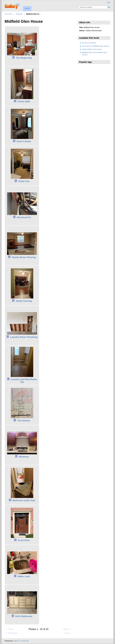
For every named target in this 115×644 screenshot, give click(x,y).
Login (108, 2)
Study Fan (24, 181)
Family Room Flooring (24, 257)
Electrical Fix (24, 217)
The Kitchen (24, 421)
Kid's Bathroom (24, 616)
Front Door (24, 540)
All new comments (89, 43)
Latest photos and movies (92, 49)
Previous (12, 633)
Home (27, 8)
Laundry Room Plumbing (24, 337)
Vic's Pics (8, 14)
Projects (19, 14)
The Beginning (24, 58)
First (9, 629)
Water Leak (24, 576)
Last (67, 633)
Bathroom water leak (24, 500)
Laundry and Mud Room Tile (24, 381)
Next (67, 629)
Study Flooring (24, 301)
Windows (24, 457)
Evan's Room (24, 141)
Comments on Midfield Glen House (95, 46)
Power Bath (24, 101)
